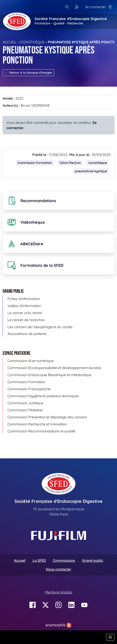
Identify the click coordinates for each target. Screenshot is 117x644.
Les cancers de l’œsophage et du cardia (40, 327)
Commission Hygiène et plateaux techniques (43, 396)
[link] (58, 625)
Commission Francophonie (29, 389)
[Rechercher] (67, 7)
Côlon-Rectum (70, 163)
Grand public (93, 560)
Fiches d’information (24, 299)
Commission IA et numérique (31, 361)
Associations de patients (27, 334)
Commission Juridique (25, 403)
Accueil (10, 42)
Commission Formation (35, 163)
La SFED (39, 560)
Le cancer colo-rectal (25, 313)
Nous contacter (59, 569)
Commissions (64, 560)
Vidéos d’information (24, 306)
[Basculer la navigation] (110, 637)
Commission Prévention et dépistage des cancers (47, 417)
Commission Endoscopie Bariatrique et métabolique (49, 375)
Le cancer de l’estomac (26, 320)
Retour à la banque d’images (28, 73)
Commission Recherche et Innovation (37, 424)
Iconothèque (32, 42)
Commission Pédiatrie (25, 410)
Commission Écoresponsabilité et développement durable (54, 368)
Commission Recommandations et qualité (41, 431)
